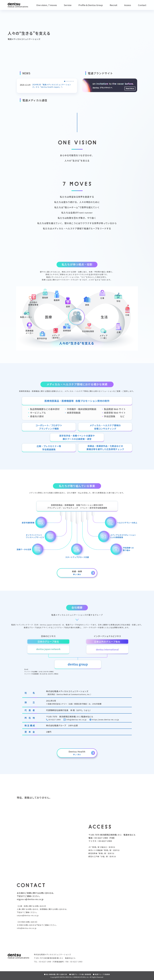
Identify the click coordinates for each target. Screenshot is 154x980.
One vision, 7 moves (47, 5)
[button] (65, 81)
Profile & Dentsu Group (91, 5)
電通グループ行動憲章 (101, 974)
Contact (142, 5)
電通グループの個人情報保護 (80, 974)
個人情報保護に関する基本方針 (56, 974)
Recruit (114, 5)
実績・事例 (77, 573)
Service (68, 5)
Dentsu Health (77, 753)
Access (128, 5)
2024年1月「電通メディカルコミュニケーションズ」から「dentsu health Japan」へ (53, 86)
